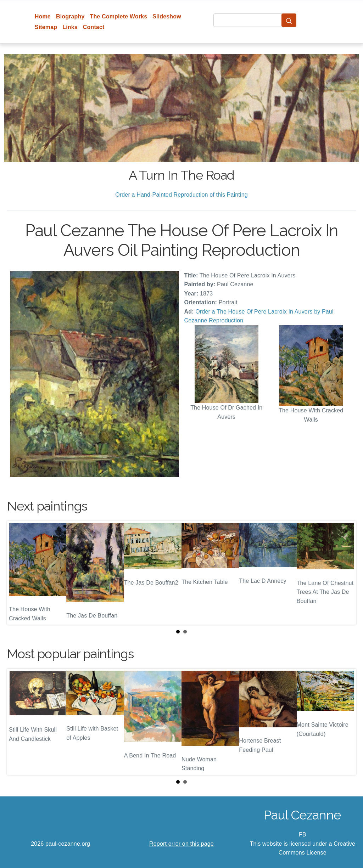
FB (303, 835)
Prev (18, 573)
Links (70, 27)
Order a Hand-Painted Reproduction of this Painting (181, 195)
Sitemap (46, 27)
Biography (70, 16)
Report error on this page (181, 844)
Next (345, 573)
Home (43, 16)
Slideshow (167, 16)
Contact (94, 27)
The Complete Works (118, 16)
